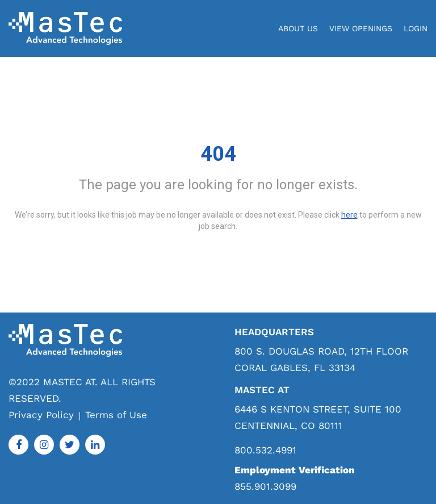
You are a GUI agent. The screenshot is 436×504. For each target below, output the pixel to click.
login (416, 28)
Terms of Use (116, 415)
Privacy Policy (41, 415)
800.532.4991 (265, 450)
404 (218, 154)
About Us (298, 28)
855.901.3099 (265, 486)
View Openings (361, 28)
